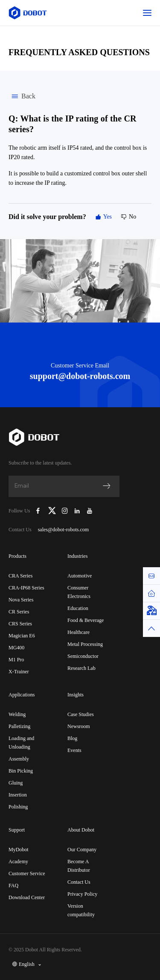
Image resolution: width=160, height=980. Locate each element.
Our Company (82, 850)
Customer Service (27, 873)
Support (17, 830)
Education (78, 608)
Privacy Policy (82, 894)
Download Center (27, 897)
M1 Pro (16, 660)
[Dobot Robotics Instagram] (65, 511)
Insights (76, 695)
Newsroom (79, 726)
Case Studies (81, 714)
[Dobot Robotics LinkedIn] (77, 511)
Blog (72, 738)
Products (17, 556)
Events (74, 750)
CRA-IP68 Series (26, 588)
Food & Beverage (86, 620)
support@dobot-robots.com (80, 376)
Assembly (19, 759)
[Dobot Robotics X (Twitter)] (52, 511)
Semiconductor (83, 656)
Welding (17, 714)
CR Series (19, 612)
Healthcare (79, 632)
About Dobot (81, 830)
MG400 (16, 648)
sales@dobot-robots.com (63, 530)
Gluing (16, 783)
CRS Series (20, 624)
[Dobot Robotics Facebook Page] (38, 511)
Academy (18, 862)
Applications (22, 695)
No (128, 217)
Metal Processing (85, 644)
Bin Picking (21, 771)
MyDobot (19, 850)
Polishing (18, 807)
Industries (77, 556)
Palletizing (19, 726)
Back (22, 96)
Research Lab (81, 668)
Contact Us (79, 882)
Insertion (18, 795)
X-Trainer (19, 672)
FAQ (13, 885)
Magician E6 (22, 636)
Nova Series (21, 600)
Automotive (80, 576)
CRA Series (20, 576)
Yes (103, 217)
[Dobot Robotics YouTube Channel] (89, 511)
